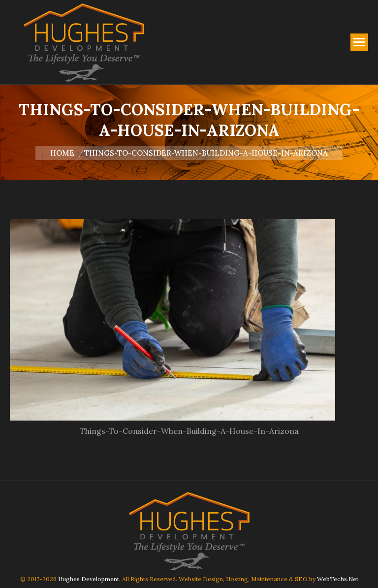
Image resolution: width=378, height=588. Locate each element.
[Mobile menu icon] (359, 42)
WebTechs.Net (338, 579)
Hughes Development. (89, 579)
